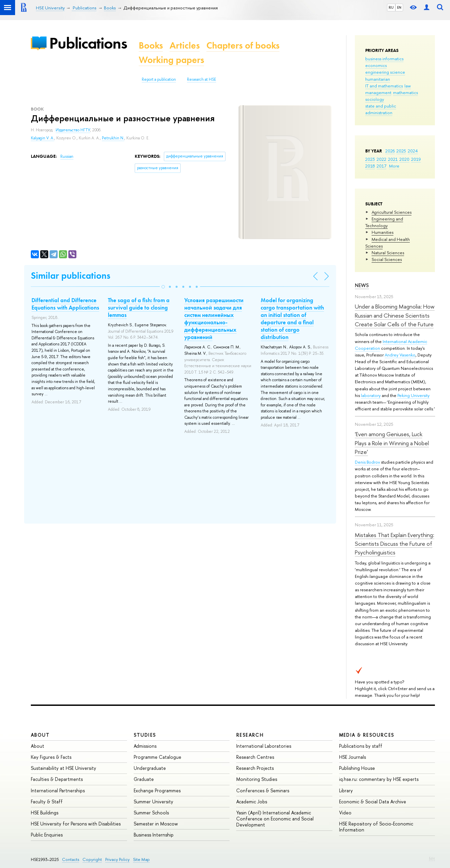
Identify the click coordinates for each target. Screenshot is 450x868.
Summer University (153, 802)
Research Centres (255, 757)
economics (376, 65)
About (40, 735)
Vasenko (407, 355)
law (408, 86)
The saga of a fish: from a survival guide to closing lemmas (139, 308)
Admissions (145, 746)
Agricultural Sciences (392, 212)
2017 (381, 166)
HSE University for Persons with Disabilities (76, 824)
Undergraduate (150, 768)
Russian (67, 156)
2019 (416, 159)
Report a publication (159, 79)
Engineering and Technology (384, 222)
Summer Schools (151, 813)
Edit (432, 858)
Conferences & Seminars (263, 790)
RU (391, 7)
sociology (375, 99)
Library (346, 790)
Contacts (71, 859)
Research (250, 735)
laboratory (371, 395)
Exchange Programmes (157, 790)
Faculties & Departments (57, 779)
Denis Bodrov (367, 462)
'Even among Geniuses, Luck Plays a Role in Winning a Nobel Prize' (392, 443)
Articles (185, 45)
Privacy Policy (117, 859)
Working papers (171, 60)
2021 (393, 159)
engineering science (385, 72)
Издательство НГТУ (73, 130)
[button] (163, 287)
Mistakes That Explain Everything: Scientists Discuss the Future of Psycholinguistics (395, 544)
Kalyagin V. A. (43, 138)
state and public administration (381, 109)
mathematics (405, 92)
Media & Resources (367, 735)
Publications (88, 43)
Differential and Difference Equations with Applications (65, 304)
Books (151, 45)
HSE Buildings (45, 813)
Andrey (392, 355)
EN (399, 7)
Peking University (413, 395)
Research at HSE (202, 79)
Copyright (92, 859)
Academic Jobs (252, 802)
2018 (370, 166)
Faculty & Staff (47, 802)
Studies (145, 735)
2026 (390, 151)
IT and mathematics (384, 86)
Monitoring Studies (257, 779)
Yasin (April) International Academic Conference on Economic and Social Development (275, 819)
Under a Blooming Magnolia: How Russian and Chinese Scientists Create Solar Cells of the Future (395, 315)
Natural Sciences (388, 253)
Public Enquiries (47, 835)
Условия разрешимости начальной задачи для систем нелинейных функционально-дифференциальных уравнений (214, 319)
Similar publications (71, 276)
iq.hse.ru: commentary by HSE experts (379, 779)
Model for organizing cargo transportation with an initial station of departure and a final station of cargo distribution (292, 319)
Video (345, 813)
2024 (413, 151)
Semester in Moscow (156, 824)
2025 (401, 151)
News (362, 285)
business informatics (384, 59)
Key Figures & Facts (51, 757)
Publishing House (357, 768)
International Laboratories (264, 746)
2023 (370, 159)
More (394, 166)
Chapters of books (243, 45)
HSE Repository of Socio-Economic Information (376, 827)
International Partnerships (58, 790)
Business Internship (154, 835)
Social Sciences (387, 259)
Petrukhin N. (113, 138)
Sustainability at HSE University (63, 768)
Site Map (141, 859)
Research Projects (255, 768)
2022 (381, 159)
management (378, 92)
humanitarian (378, 79)
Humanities (382, 232)
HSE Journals (352, 757)
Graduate (144, 779)
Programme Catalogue (157, 757)
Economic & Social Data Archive (373, 802)
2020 (404, 159)
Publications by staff (361, 746)
